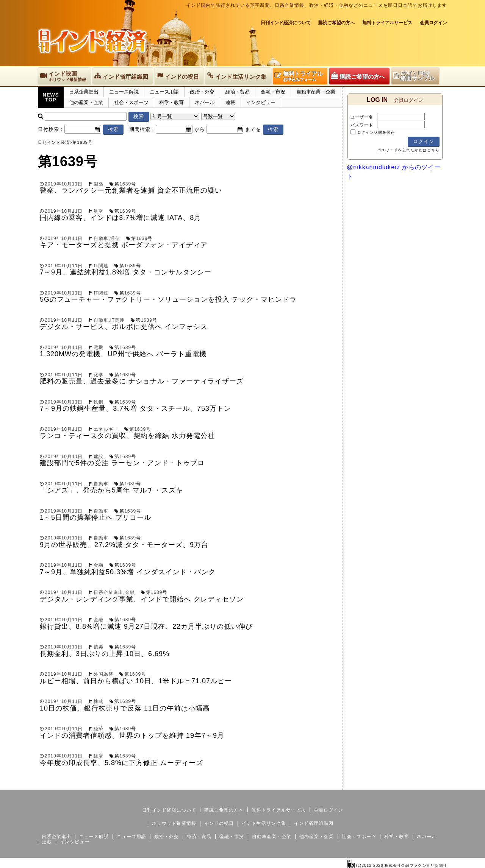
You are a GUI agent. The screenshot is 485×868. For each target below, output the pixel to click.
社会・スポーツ (131, 102)
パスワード (362, 125)
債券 (99, 647)
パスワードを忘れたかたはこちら (408, 150)
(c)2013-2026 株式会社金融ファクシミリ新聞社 (397, 866)
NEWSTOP (51, 97)
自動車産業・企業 (316, 92)
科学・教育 (172, 102)
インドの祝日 (219, 823)
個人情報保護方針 (429, 784)
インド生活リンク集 (264, 823)
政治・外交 (202, 92)
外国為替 (103, 674)
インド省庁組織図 (314, 823)
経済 (99, 729)
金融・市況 (273, 92)
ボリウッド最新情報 (174, 823)
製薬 (99, 184)
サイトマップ (390, 784)
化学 (99, 375)
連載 (230, 102)
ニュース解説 (124, 92)
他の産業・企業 (86, 102)
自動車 (101, 238)
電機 (99, 348)
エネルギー (106, 429)
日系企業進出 (84, 92)
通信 (115, 238)
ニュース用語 (164, 92)
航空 (99, 211)
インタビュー (261, 102)
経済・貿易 (238, 92)
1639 (125, 184)
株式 (99, 701)
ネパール (205, 102)
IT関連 (101, 266)
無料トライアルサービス (387, 23)
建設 (99, 457)
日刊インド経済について (286, 23)
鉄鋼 (99, 402)
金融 (99, 565)
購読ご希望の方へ (336, 23)
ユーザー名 (362, 117)
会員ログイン (433, 23)
